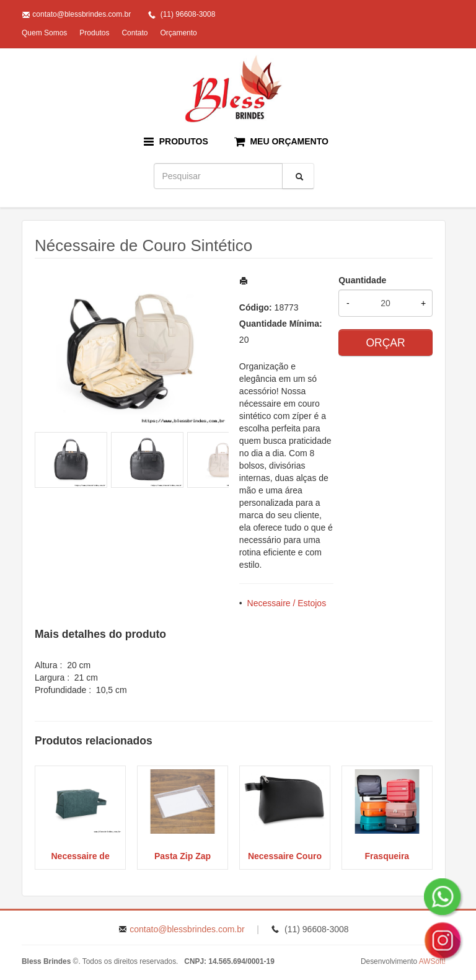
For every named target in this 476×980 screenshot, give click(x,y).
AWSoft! (432, 961)
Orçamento (178, 33)
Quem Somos (44, 33)
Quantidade (362, 280)
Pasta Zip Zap (183, 856)
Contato (134, 33)
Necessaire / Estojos (287, 603)
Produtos (94, 33)
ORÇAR (385, 343)
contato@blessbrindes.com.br (82, 14)
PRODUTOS (176, 142)
